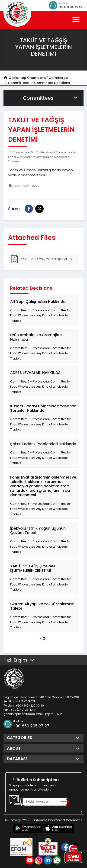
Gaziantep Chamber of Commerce (36, 78)
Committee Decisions (52, 83)
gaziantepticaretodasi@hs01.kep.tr (28, 714)
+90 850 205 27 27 (70, 7)
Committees (18, 83)
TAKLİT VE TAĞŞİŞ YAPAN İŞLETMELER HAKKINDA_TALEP (41, 260)
